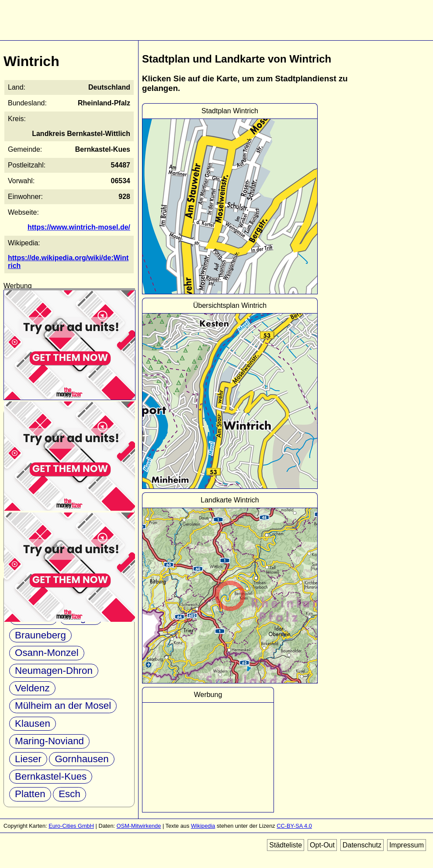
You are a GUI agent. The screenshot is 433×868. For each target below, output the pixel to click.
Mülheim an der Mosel (63, 706)
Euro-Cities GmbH (71, 826)
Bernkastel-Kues (51, 776)
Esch (69, 794)
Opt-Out (322, 845)
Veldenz (32, 688)
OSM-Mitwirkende (139, 826)
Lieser (28, 759)
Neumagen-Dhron (54, 671)
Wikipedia (203, 826)
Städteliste (286, 845)
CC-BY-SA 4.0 (294, 826)
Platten (30, 794)
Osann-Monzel (47, 653)
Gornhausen (81, 759)
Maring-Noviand (49, 741)
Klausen (33, 723)
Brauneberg (40, 635)
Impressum (407, 845)
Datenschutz (362, 845)
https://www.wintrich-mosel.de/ (79, 227)
